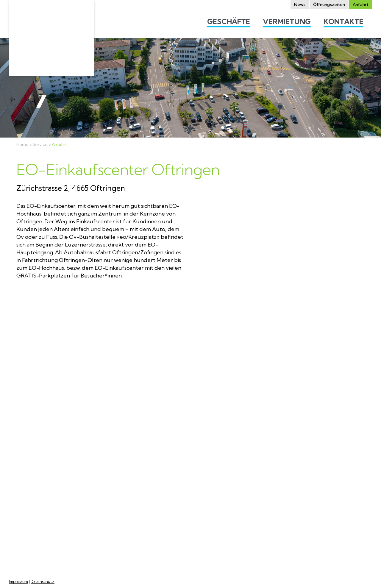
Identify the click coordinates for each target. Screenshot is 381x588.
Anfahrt (59, 145)
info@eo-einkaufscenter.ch (45, 514)
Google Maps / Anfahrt (40, 498)
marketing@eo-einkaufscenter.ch (31, 525)
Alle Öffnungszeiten (127, 555)
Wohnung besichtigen (268, 474)
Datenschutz (43, 582)
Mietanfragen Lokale (267, 481)
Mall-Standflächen (264, 489)
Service (40, 145)
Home (22, 145)
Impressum (18, 582)
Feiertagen (126, 530)
